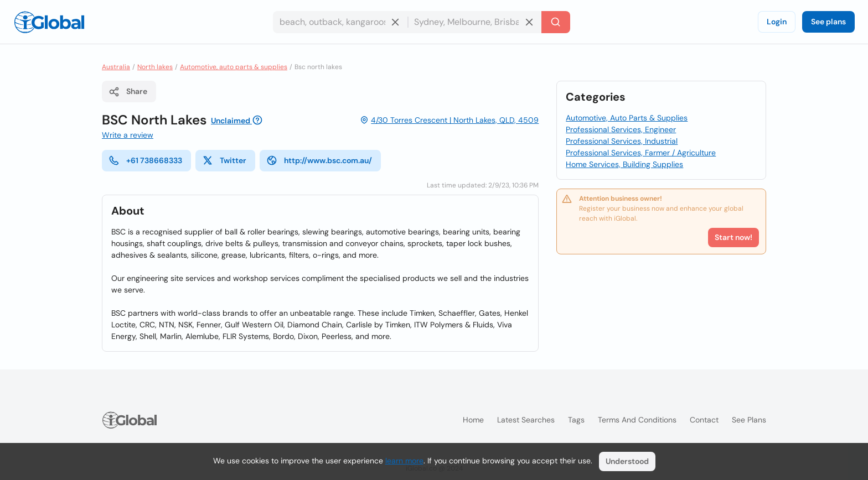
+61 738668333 (145, 160)
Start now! (733, 237)
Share (128, 92)
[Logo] (49, 22)
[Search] (556, 22)
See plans (828, 22)
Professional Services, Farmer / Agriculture (641, 153)
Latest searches (526, 420)
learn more (404, 461)
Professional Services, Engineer (621, 129)
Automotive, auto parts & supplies (234, 67)
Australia (116, 67)
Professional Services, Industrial (622, 141)
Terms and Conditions (637, 420)
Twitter (224, 160)
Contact (704, 420)
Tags (576, 420)
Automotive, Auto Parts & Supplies (627, 118)
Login (777, 22)
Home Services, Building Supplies (624, 164)
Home (473, 420)
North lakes (155, 67)
